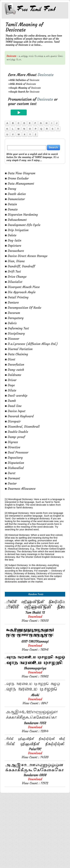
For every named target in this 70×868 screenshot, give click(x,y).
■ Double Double (16, 432)
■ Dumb (10, 401)
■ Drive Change (16, 277)
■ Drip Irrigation (17, 230)
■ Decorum (12, 313)
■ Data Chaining (16, 354)
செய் (60, 56)
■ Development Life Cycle (23, 225)
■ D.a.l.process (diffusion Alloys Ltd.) (31, 344)
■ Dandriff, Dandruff (20, 266)
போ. (19, 59)
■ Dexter (11, 483)
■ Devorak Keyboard (19, 416)
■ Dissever (12, 339)
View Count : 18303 (35, 688)
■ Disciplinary (15, 333)
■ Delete (11, 235)
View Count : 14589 (35, 825)
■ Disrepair (13, 421)
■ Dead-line (13, 406)
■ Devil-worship (16, 395)
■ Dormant (12, 478)
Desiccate (34, 80)
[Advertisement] (35, 627)
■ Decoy (10, 189)
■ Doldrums (13, 375)
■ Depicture (13, 246)
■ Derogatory (14, 318)
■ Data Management (19, 183)
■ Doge (10, 385)
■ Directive (12, 447)
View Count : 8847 (35, 771)
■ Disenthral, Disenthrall (22, 426)
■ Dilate (10, 390)
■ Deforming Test (17, 328)
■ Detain (11, 204)
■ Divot (10, 359)
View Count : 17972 (35, 851)
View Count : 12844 (35, 799)
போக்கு (39, 56)
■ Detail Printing (17, 297)
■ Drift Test (13, 271)
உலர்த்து (23, 56)
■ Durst (10, 473)
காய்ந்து (11, 59)
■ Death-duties (15, 194)
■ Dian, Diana (15, 261)
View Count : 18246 (35, 717)
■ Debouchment (16, 220)
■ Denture (12, 302)
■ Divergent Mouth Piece (22, 287)
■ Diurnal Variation (19, 349)
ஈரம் (31, 56)
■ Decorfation (14, 364)
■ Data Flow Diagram (20, 173)
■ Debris (11, 323)
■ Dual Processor (17, 452)
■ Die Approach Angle (20, 292)
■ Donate (11, 209)
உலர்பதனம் (50, 56)
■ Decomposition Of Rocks (23, 308)
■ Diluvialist (14, 282)
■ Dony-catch (14, 370)
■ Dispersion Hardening (21, 214)
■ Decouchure (14, 251)
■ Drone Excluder (17, 178)
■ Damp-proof (15, 437)
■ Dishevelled (14, 468)
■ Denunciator (15, 199)
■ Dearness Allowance (20, 489)
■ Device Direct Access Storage (26, 256)
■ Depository (14, 458)
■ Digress (11, 442)
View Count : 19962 (35, 744)
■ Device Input (15, 411)
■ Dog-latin (13, 240)
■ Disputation (14, 463)
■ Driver (11, 380)
